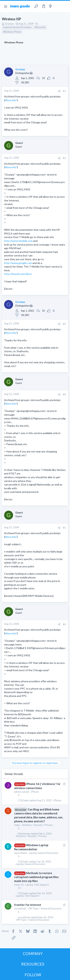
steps (17, 825)
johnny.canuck (22, 792)
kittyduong (24, 834)
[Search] (65, 6)
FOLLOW (33, 975)
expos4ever (21, 853)
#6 (64, 624)
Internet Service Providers (17, 27)
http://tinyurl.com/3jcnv (18, 274)
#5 (64, 528)
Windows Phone (12, 32)
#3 (64, 324)
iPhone (35, 792)
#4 (64, 394)
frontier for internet (28, 905)
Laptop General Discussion (44, 853)
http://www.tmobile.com (18, 241)
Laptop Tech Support (37, 885)
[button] (6, 6)
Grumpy (9, 24)
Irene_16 (19, 885)
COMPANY (33, 953)
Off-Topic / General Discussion (45, 908)
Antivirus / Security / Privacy (37, 825)
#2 (64, 158)
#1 (64, 91)
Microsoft (40, 27)
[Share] (59, 91)
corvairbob (20, 908)
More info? (11, 100)
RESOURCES (33, 964)
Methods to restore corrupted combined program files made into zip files (36, 877)
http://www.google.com (18, 263)
